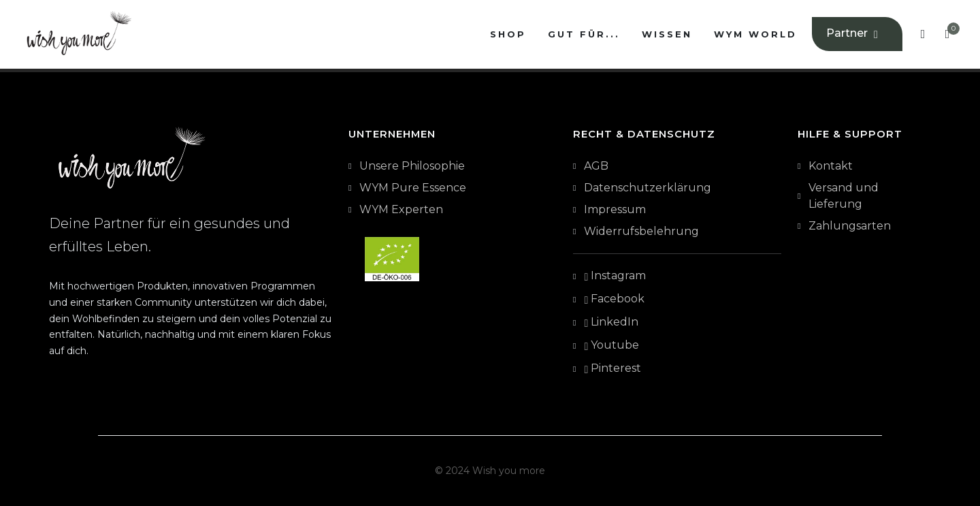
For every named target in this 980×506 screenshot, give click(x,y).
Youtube (611, 346)
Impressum (615, 209)
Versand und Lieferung (844, 196)
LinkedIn (611, 323)
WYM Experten (401, 209)
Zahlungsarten (850, 226)
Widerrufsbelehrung (641, 231)
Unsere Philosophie (412, 166)
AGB (596, 166)
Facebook (614, 300)
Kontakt (831, 166)
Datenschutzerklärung (648, 188)
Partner (854, 34)
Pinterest (612, 369)
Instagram (615, 276)
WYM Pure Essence (413, 188)
